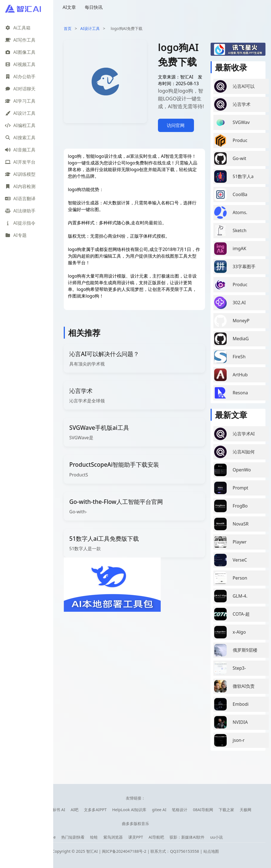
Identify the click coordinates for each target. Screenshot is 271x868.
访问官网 (176, 125)
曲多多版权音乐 (135, 823)
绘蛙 (94, 837)
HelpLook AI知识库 (129, 810)
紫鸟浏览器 (113, 837)
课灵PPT (136, 837)
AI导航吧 (156, 837)
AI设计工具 (90, 28)
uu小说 (216, 837)
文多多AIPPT (95, 810)
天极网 (246, 810)
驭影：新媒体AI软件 (187, 837)
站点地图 (211, 851)
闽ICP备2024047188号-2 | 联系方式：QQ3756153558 (151, 851)
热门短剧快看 (73, 837)
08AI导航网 (203, 810)
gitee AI (159, 810)
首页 (68, 28)
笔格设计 (180, 810)
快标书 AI (57, 810)
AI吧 (75, 810)
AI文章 (69, 7)
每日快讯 (94, 7)
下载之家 (226, 810)
